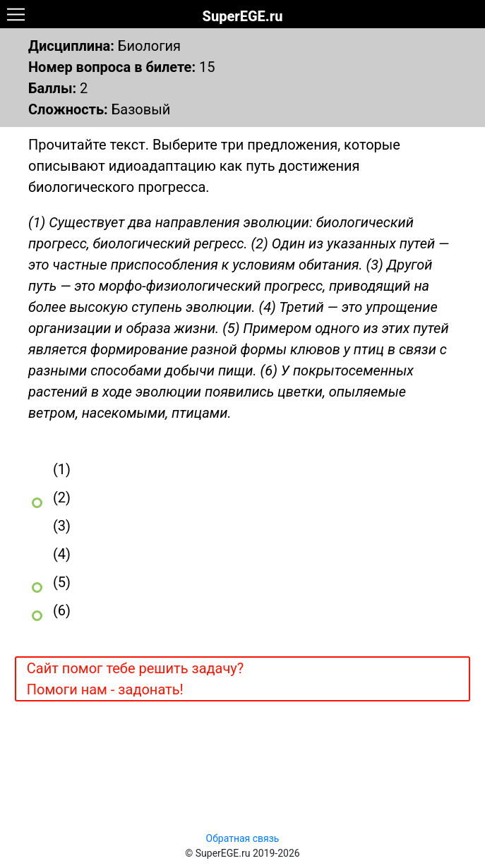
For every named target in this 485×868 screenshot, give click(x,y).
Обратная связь (243, 838)
